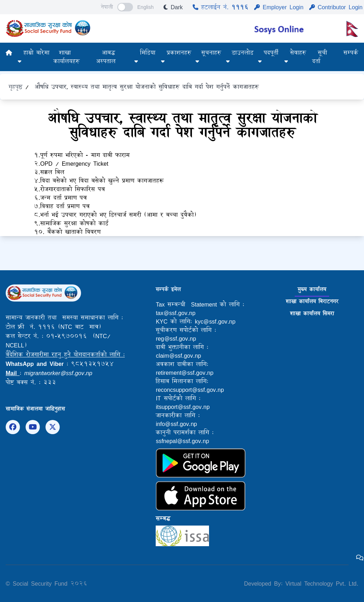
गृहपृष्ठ (15, 87)
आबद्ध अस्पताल (106, 57)
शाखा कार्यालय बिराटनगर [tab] (312, 301)
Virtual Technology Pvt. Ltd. (320, 583)
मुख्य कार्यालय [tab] (312, 289)
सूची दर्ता (320, 57)
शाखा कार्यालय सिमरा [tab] (312, 313)
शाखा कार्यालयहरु (66, 57)
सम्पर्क (351, 52)
